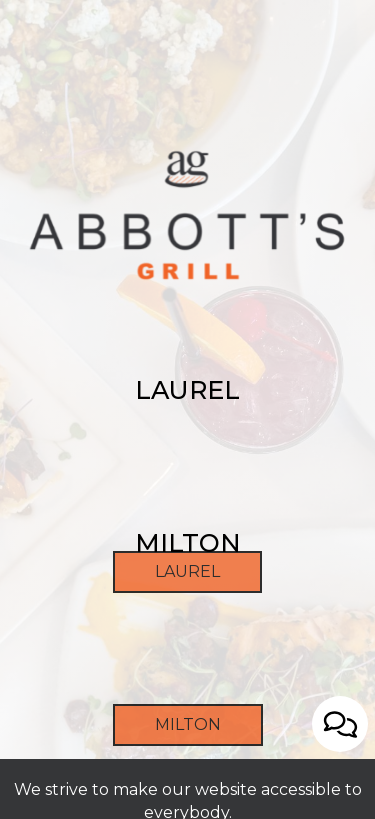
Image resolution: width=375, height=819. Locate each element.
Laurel (166, 639)
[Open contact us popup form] (340, 724)
